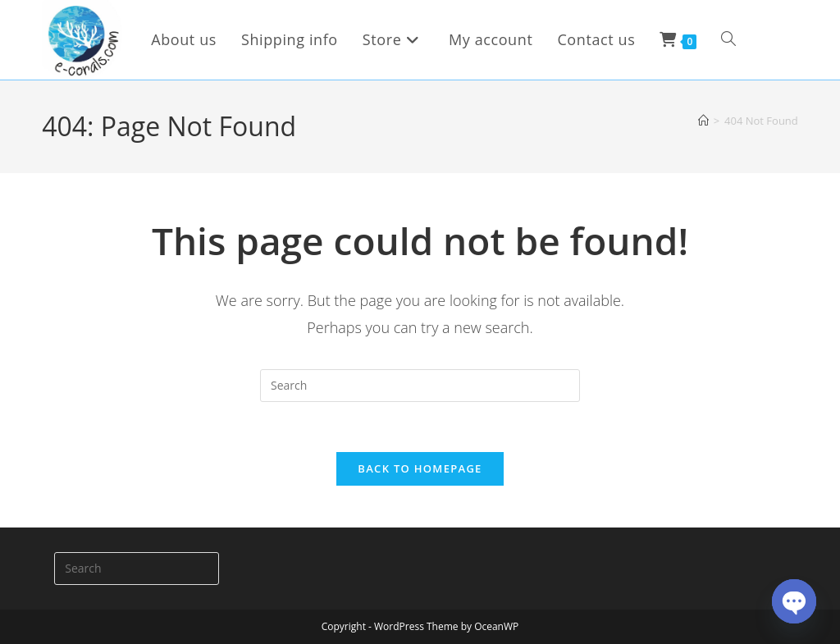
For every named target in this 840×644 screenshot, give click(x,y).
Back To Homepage (420, 468)
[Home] (703, 121)
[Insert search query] (420, 386)
